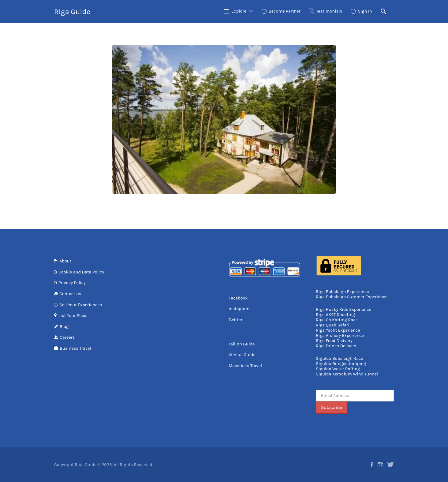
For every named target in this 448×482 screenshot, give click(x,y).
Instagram (239, 309)
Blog (64, 327)
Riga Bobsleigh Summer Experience (352, 297)
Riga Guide (72, 12)
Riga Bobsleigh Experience (342, 292)
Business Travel (75, 348)
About (65, 261)
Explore (239, 11)
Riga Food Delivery (334, 341)
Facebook (238, 298)
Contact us (70, 294)
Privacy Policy (72, 283)
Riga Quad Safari (333, 325)
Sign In (365, 11)
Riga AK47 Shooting (335, 315)
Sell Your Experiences (81, 305)
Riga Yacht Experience (338, 330)
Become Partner (285, 11)
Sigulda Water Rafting (338, 369)
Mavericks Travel (245, 366)
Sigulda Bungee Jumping (341, 364)
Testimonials (329, 11)
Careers (67, 337)
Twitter (235, 320)
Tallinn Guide (242, 344)
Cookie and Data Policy (81, 272)
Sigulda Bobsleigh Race (340, 358)
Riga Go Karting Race (337, 320)
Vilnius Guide (242, 355)
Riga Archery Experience (340, 335)
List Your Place (73, 316)
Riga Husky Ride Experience (343, 309)
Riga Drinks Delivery (336, 346)
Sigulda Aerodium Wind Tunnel (347, 374)
